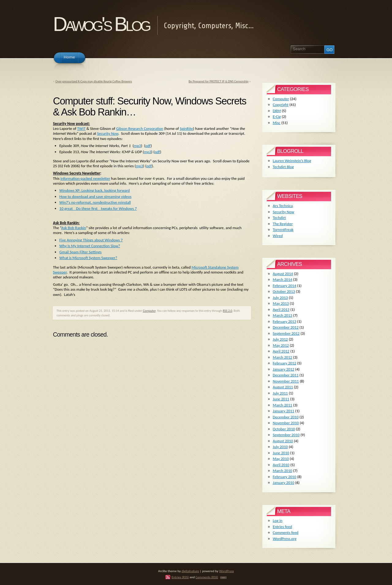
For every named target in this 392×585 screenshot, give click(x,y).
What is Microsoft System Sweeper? (88, 258)
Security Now (108, 133)
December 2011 (286, 375)
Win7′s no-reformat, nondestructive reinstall (95, 202)
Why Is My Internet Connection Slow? (90, 246)
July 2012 (280, 339)
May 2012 (281, 345)
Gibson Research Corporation (140, 128)
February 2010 (285, 477)
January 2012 (284, 369)
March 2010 (283, 471)
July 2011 (280, 393)
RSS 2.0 (228, 311)
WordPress (227, 571)
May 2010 (281, 459)
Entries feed (283, 527)
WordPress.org (285, 539)
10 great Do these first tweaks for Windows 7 (98, 208)
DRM (277, 111)
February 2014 (285, 286)
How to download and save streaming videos (96, 196)
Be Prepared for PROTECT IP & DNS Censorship (219, 81)
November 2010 (286, 423)
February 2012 (285, 363)
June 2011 (281, 399)
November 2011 (286, 381)
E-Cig (277, 117)
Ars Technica (283, 206)
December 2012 (286, 327)
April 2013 (281, 309)
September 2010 (286, 435)
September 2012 (286, 333)
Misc (277, 123)
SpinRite (186, 128)
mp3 (138, 146)
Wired (278, 236)
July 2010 (280, 447)
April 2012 (281, 351)
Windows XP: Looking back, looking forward (95, 190)
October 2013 (284, 291)
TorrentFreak (283, 230)
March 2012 (283, 357)
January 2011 (284, 411)
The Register (283, 224)
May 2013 (281, 303)
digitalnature (190, 571)
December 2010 (286, 417)
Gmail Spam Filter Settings (81, 252)
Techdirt (279, 218)
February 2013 (285, 321)
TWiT (81, 128)
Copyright (281, 105)
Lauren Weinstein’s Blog (292, 161)
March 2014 (283, 279)
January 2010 (284, 483)
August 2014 (283, 274)
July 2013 (280, 298)
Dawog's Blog (101, 24)
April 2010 (281, 465)
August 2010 (283, 441)
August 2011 (283, 387)
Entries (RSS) (180, 577)
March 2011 (283, 405)
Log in (278, 521)
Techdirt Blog (283, 167)
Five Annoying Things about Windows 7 (91, 240)
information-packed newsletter (85, 178)
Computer (149, 311)
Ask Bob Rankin (74, 228)
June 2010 (281, 453)
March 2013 (283, 315)
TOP (223, 578)
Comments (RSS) (207, 577)
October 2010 (284, 429)
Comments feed (286, 532)
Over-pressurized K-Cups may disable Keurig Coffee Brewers (94, 81)
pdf (148, 146)
